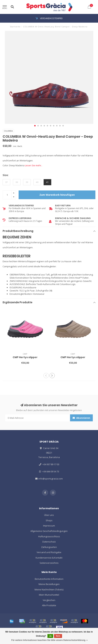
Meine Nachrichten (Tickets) (49, 590)
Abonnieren (81, 418)
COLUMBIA (8, 131)
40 (37, 182)
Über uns (49, 515)
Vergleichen (49, 600)
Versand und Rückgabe (49, 552)
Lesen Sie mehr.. (34, 165)
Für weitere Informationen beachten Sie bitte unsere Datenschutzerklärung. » (49, 640)
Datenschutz (49, 542)
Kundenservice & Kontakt (49, 558)
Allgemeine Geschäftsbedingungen (49, 531)
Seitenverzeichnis (49, 563)
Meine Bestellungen (49, 584)
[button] (35, 126)
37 (6, 182)
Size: (6, 175)
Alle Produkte (49, 605)
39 (27, 182)
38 (17, 182)
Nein (58, 636)
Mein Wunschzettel (49, 595)
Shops (49, 520)
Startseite (15, 27)
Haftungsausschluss (49, 536)
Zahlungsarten (49, 547)
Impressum (49, 526)
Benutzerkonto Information (49, 579)
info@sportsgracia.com (51, 479)
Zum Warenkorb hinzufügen (57, 195)
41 (47, 182)
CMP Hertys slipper (25, 357)
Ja (50, 636)
